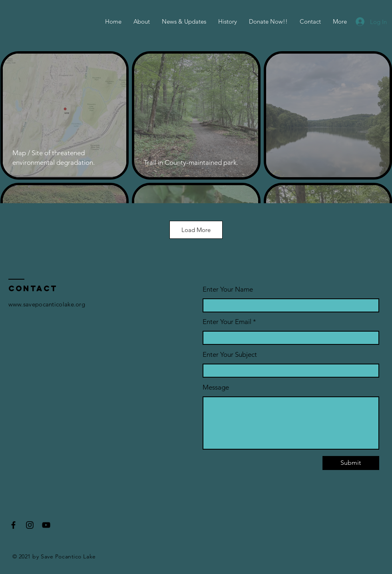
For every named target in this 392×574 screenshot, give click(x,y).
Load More (196, 230)
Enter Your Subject (230, 355)
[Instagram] (30, 525)
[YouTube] (46, 525)
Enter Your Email (227, 322)
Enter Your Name (228, 289)
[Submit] (351, 463)
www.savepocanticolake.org (47, 304)
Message (216, 387)
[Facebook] (13, 525)
